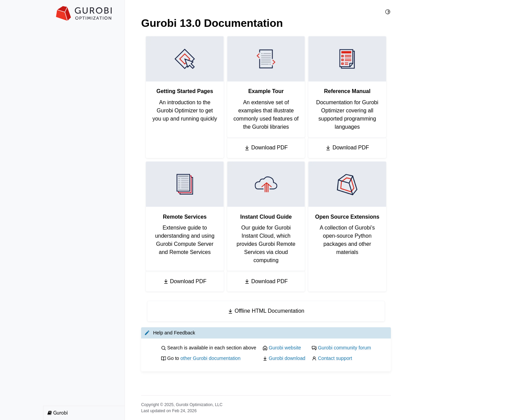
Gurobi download (287, 358)
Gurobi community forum (345, 348)
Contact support (335, 358)
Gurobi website (285, 348)
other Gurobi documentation (211, 358)
